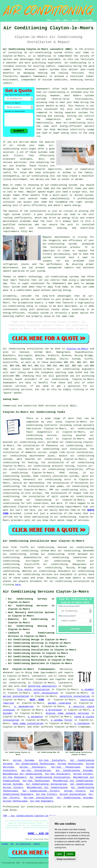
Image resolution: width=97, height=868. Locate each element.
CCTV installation (46, 693)
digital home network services (67, 713)
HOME (49, 20)
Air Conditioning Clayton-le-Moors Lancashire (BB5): (38, 49)
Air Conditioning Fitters (41, 791)
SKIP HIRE (37, 700)
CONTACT (75, 20)
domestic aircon (36, 452)
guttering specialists (42, 686)
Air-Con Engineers (15, 777)
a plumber (88, 690)
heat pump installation (28, 724)
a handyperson (24, 707)
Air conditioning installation (23, 349)
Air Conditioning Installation (50, 777)
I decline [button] (70, 854)
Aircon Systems (24, 760)
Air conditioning (29, 574)
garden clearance (59, 703)
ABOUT (66, 20)
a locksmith (82, 724)
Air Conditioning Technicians (35, 764)
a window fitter (62, 720)
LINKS (57, 20)
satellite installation (75, 696)
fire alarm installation (33, 690)
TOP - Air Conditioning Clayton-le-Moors (29, 816)
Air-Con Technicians (66, 767)
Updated (37, 844)
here (18, 585)
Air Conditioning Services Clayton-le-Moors (46, 592)
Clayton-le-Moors (77, 349)
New (12, 844)
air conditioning (57, 379)
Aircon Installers (33, 767)
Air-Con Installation (36, 771)
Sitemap (5, 844)
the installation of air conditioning (68, 463)
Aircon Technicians (70, 764)
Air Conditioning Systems (74, 771)
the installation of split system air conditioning (58, 497)
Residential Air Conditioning (22, 774)
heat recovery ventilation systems (56, 476)
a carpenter (35, 717)
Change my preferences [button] (66, 859)
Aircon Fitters (83, 774)
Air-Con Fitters (46, 794)
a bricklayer (54, 710)
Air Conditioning (81, 784)
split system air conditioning (27, 500)
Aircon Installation (73, 794)
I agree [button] (59, 854)
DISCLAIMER (88, 20)
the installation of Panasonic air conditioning (50, 446)
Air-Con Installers (52, 760)
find (14, 547)
